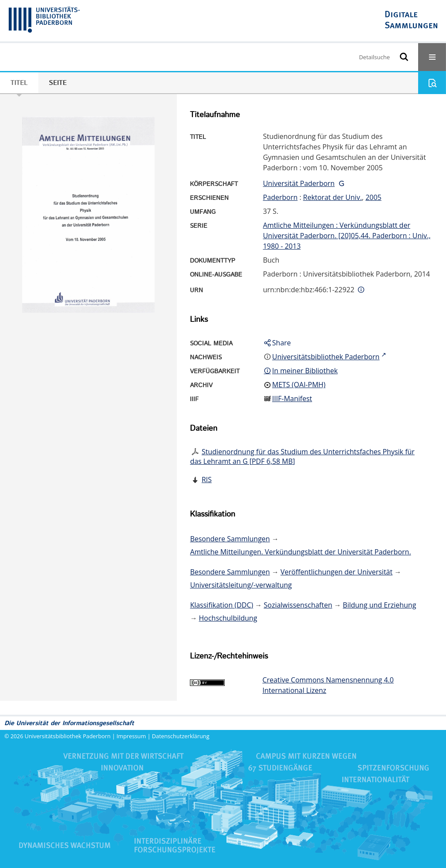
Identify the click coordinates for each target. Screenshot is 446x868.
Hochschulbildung (228, 618)
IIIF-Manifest (292, 399)
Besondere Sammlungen (230, 539)
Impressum (132, 736)
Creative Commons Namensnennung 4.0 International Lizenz (328, 685)
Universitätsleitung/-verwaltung (241, 585)
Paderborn (280, 197)
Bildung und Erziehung (379, 605)
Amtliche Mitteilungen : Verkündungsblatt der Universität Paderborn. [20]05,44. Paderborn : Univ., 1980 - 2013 (347, 236)
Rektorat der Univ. (333, 197)
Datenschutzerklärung (181, 736)
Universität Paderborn (299, 183)
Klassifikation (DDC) (221, 605)
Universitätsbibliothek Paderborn (68, 736)
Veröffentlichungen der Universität (336, 572)
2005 (373, 197)
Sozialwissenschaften (298, 605)
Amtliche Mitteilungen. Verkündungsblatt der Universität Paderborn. (300, 552)
